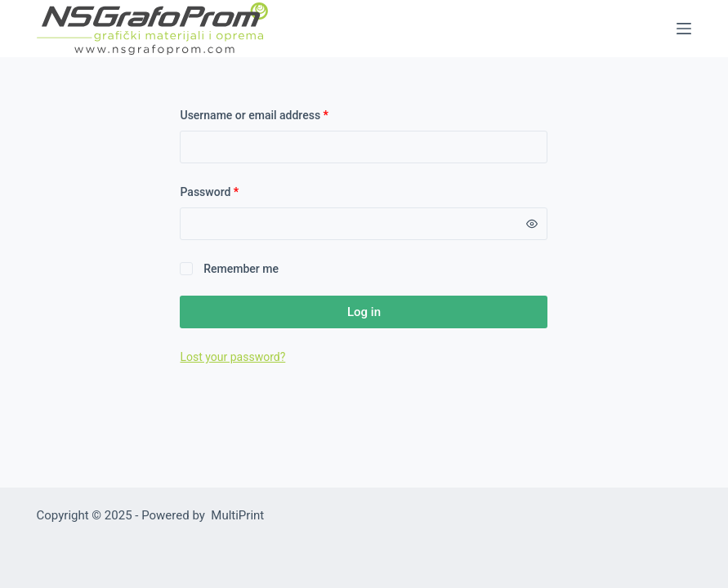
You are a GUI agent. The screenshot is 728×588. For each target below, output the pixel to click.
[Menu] (684, 29)
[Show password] (532, 224)
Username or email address (276, 114)
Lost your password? (232, 357)
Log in (364, 312)
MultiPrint (237, 515)
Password (232, 191)
